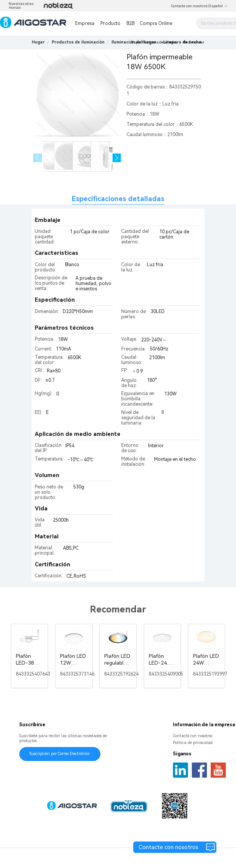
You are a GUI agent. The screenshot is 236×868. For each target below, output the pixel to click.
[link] (78, 42)
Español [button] (218, 6)
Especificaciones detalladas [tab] (118, 199)
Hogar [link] (38, 42)
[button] (117, 158)
